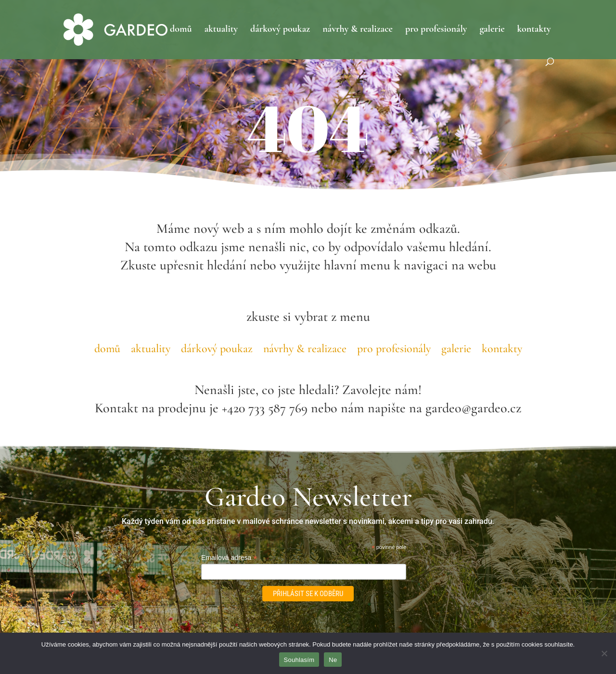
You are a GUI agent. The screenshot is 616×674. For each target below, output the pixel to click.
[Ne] (604, 653)
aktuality (221, 30)
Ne (333, 660)
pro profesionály (436, 30)
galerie (492, 30)
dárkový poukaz (280, 30)
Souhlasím (299, 660)
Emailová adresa (229, 558)
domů (181, 30)
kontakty (534, 30)
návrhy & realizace (358, 30)
